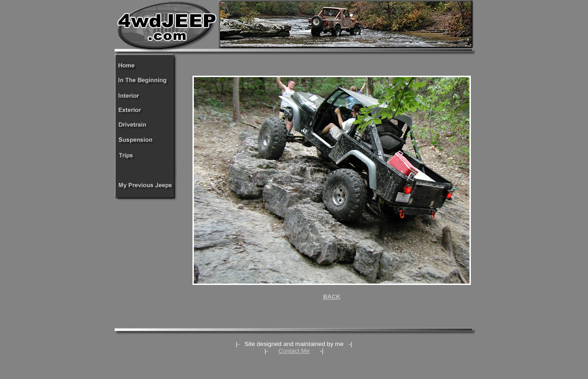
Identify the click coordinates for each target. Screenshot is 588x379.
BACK (332, 297)
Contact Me (294, 351)
